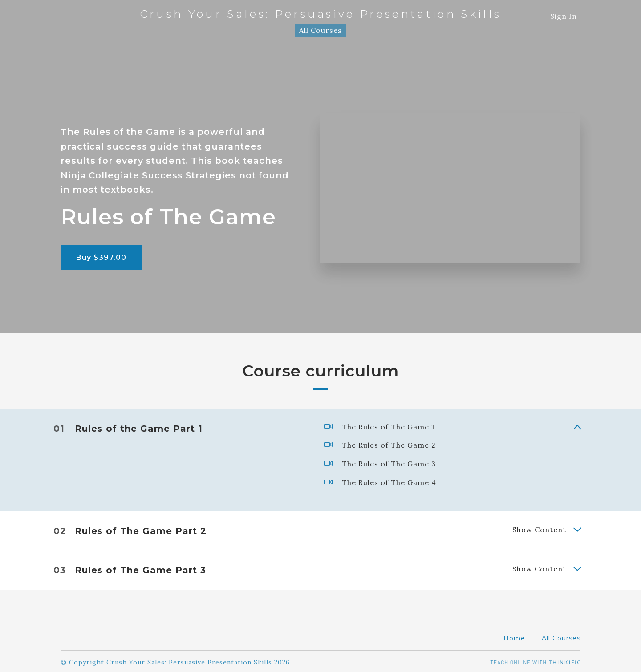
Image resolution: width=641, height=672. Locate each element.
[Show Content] (577, 425)
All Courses (320, 30)
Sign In (564, 16)
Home (514, 636)
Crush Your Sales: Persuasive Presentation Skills (321, 14)
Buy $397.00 (101, 257)
